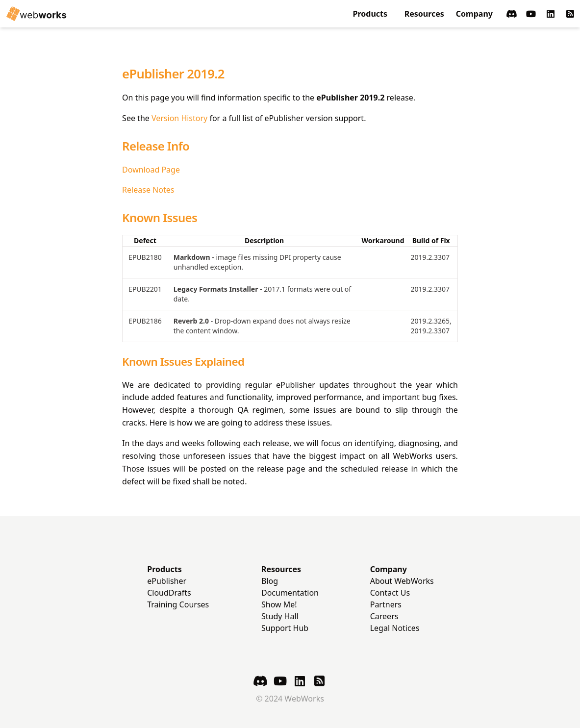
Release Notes (148, 190)
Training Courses (178, 604)
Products (370, 14)
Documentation (290, 593)
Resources (424, 14)
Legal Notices (395, 628)
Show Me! (279, 604)
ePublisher (167, 581)
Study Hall (280, 616)
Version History (179, 118)
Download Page (151, 170)
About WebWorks (402, 581)
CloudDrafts (169, 593)
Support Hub (285, 628)
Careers (384, 616)
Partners (386, 604)
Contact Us (390, 593)
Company (474, 14)
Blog (270, 581)
